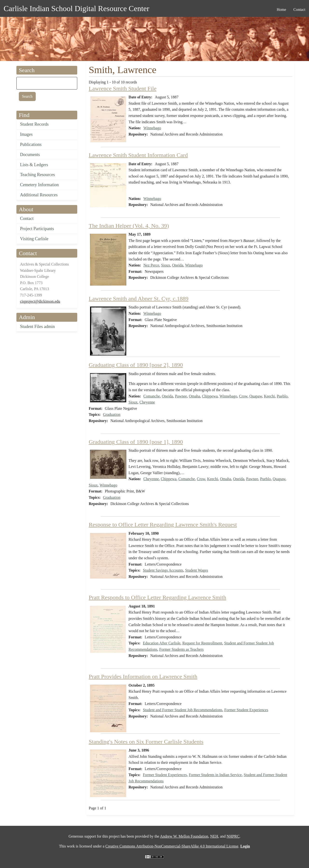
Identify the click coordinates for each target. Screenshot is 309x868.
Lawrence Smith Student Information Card (138, 155)
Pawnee (181, 396)
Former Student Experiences (246, 710)
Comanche (152, 396)
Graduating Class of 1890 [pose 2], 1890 (136, 365)
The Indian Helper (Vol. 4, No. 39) (129, 226)
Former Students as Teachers (182, 649)
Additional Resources (39, 195)
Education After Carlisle (162, 643)
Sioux (165, 265)
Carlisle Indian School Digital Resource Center (76, 8)
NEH (214, 836)
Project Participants (37, 229)
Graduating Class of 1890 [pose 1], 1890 (136, 442)
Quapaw (256, 396)
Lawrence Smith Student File (123, 89)
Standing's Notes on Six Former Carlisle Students (146, 742)
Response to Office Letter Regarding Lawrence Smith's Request (163, 525)
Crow (243, 396)
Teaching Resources (37, 175)
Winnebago (152, 128)
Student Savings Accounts (163, 570)
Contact (27, 219)
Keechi (269, 396)
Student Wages (197, 570)
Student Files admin (37, 327)
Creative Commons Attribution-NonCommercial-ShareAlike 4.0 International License (172, 846)
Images (26, 134)
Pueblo (282, 396)
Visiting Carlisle (34, 239)
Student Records (34, 124)
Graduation (112, 414)
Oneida (178, 265)
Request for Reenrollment (202, 643)
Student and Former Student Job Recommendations (183, 710)
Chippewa (210, 396)
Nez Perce (151, 265)
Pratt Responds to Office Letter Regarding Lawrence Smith (158, 597)
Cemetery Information (39, 185)
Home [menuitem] (281, 10)
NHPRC (233, 836)
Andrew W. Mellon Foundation (184, 836)
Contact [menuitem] (299, 10)
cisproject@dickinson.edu (40, 301)
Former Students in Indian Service (215, 775)
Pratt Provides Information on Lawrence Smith (143, 677)
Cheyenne (147, 402)
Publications (31, 144)
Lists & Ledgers (34, 165)
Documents (30, 155)
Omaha (194, 396)
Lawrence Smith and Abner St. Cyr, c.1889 (139, 299)
